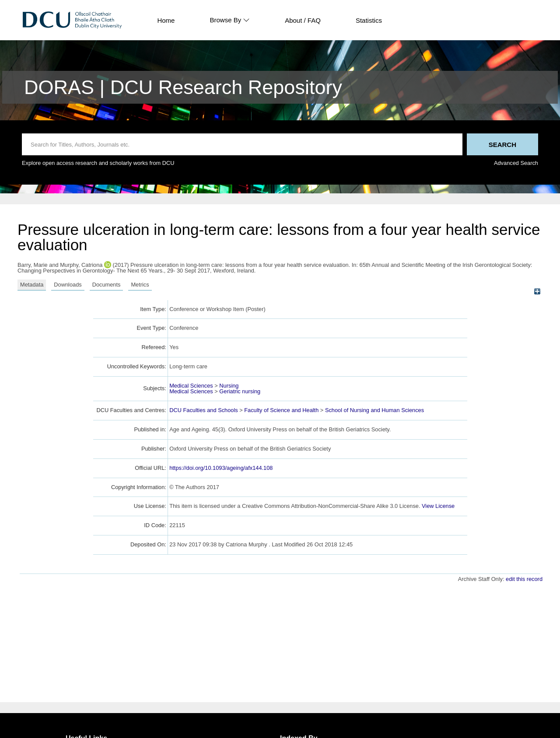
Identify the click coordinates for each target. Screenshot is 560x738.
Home (166, 20)
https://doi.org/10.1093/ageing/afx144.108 (221, 468)
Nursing (229, 386)
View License (438, 506)
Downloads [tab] (68, 285)
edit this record (524, 579)
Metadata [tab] (32, 285)
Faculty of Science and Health (281, 410)
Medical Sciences (191, 386)
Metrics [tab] (140, 285)
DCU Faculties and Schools (203, 410)
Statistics (369, 20)
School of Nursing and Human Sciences (374, 410)
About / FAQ (303, 20)
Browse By (230, 20)
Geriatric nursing (240, 391)
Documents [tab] (107, 285)
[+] (537, 292)
